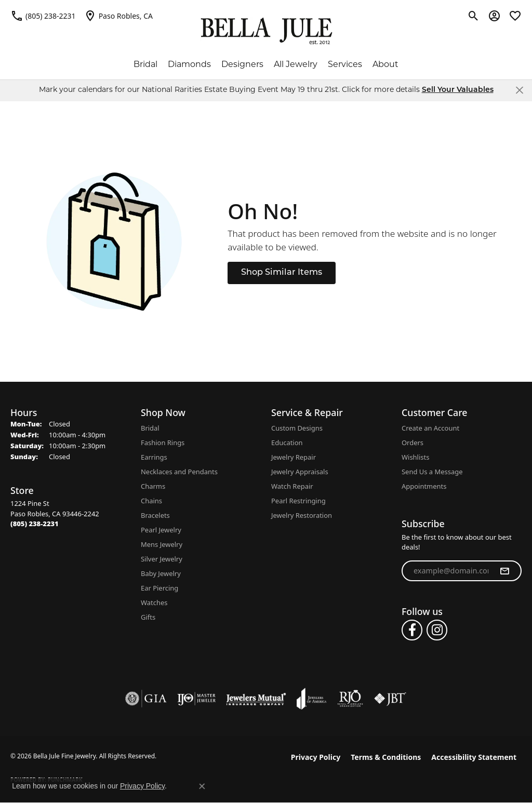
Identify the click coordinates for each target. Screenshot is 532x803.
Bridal (145, 65)
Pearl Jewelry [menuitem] (161, 530)
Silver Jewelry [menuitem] (162, 559)
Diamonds (189, 65)
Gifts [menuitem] (148, 617)
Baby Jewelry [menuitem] (161, 573)
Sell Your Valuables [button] (458, 90)
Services (345, 65)
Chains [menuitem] (151, 501)
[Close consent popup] (202, 786)
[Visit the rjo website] (350, 699)
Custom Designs (297, 428)
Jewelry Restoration (302, 515)
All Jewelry (296, 65)
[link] (43, 16)
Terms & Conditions (386, 757)
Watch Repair (292, 486)
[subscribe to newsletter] (504, 571)
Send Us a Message (432, 472)
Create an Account (430, 428)
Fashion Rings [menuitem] (163, 443)
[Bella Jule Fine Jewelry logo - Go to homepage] (266, 31)
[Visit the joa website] (312, 699)
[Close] (519, 90)
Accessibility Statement (474, 757)
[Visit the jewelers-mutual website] (256, 699)
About (385, 65)
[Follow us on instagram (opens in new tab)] (437, 630)
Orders (413, 443)
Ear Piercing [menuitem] (159, 588)
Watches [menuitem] (154, 603)
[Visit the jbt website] (390, 699)
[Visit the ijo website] (197, 699)
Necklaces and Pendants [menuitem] (179, 472)
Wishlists (415, 457)
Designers (242, 65)
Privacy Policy (316, 757)
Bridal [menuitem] (150, 428)
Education (287, 443)
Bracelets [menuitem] (155, 515)
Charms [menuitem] (153, 486)
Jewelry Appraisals (300, 472)
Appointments (424, 486)
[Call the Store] (35, 524)
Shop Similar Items (282, 273)
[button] (474, 16)
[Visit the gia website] (146, 699)
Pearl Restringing (298, 501)
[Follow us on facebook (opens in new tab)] (412, 630)
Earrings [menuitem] (154, 457)
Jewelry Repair (294, 457)
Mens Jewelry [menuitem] (162, 544)
